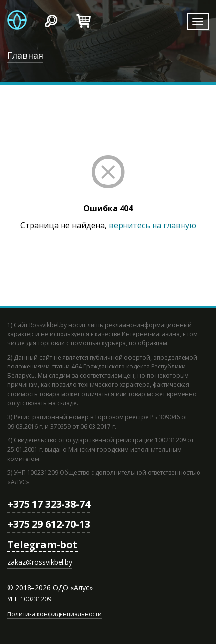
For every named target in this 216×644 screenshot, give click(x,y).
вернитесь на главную (153, 225)
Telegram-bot (43, 544)
